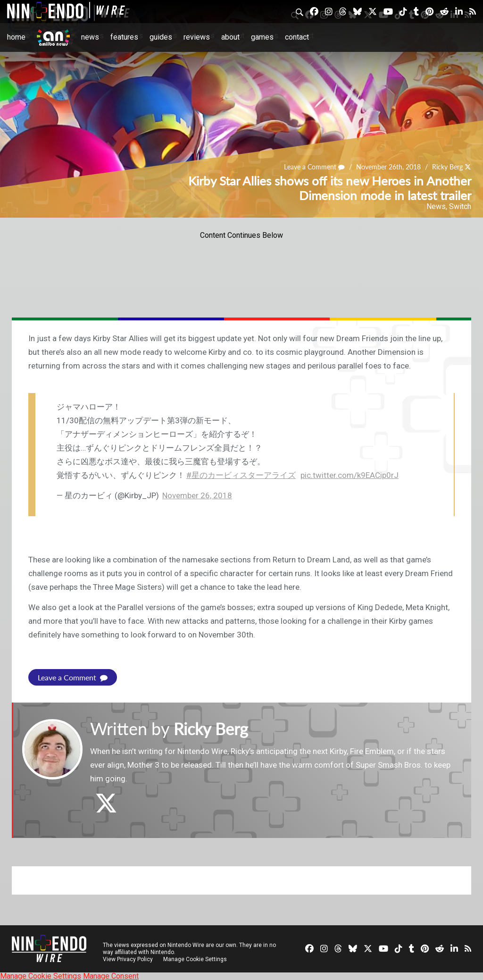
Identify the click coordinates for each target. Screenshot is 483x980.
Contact (297, 37)
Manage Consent (111, 976)
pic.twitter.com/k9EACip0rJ (350, 475)
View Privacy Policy (128, 959)
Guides (161, 37)
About (230, 37)
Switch (460, 206)
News (90, 37)
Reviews (197, 37)
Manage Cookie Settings (196, 959)
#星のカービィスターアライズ (241, 475)
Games (262, 37)
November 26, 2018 (197, 495)
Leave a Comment (315, 167)
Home (16, 37)
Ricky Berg (447, 167)
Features (124, 37)
